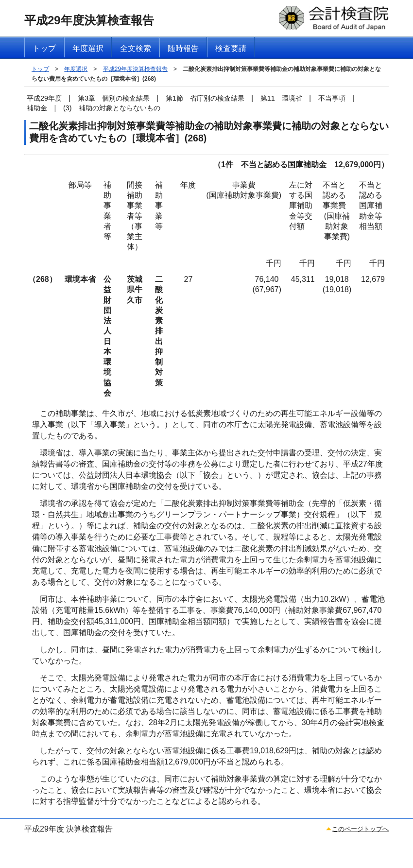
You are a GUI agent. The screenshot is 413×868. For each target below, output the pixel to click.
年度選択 (76, 69)
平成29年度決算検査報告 (135, 69)
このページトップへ (360, 829)
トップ (40, 69)
